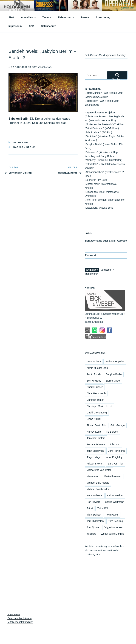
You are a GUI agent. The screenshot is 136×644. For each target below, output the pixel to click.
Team (47, 17)
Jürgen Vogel (94, 457)
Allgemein (21, 142)
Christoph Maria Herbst (99, 406)
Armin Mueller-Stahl (97, 368)
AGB (31, 26)
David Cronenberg (97, 413)
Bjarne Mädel (113, 381)
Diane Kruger (94, 419)
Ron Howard (93, 502)
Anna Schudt (94, 362)
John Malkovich (95, 451)
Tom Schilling (116, 521)
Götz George (118, 425)
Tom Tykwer (93, 527)
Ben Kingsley (94, 381)
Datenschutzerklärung (19, 618)
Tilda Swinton (94, 515)
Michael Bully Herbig (98, 483)
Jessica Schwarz (96, 444)
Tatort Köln (103, 508)
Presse (85, 17)
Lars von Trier (116, 464)
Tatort (90, 508)
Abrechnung (103, 17)
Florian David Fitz (96, 425)
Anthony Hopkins (115, 362)
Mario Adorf (93, 476)
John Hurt (115, 444)
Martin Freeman (113, 476)
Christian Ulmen (95, 400)
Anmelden (29, 17)
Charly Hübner (95, 387)
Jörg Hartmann (117, 451)
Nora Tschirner (95, 495)
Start (11, 17)
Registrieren (92, 274)
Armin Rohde (94, 374)
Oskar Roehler (115, 495)
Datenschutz (48, 26)
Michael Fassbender (98, 489)
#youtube (111, 55)
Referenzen (66, 17)
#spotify (121, 55)
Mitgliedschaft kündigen (20, 622)
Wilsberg (91, 534)
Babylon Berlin (19, 119)
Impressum (15, 26)
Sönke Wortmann (115, 502)
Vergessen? (107, 270)
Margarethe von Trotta (99, 470)
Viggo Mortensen (114, 527)
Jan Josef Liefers (96, 438)
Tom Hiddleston (95, 521)
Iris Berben (112, 432)
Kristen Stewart (95, 464)
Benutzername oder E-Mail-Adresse (106, 241)
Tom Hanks (112, 515)
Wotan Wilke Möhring (113, 534)
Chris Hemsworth (96, 393)
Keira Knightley (114, 457)
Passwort (90, 255)
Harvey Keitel (94, 432)
